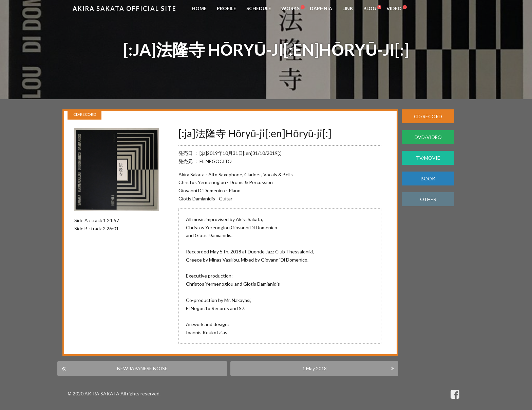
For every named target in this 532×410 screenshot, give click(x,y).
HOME (199, 8)
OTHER (428, 199)
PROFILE (226, 8)
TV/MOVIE (428, 158)
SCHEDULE (259, 8)
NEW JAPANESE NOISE (142, 368)
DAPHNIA (321, 8)
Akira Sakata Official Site (125, 8)
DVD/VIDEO (428, 137)
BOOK (428, 179)
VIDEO (394, 8)
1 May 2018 (314, 368)
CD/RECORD (428, 116)
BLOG (370, 8)
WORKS (290, 8)
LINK (348, 8)
